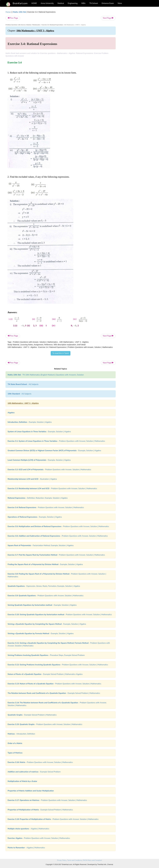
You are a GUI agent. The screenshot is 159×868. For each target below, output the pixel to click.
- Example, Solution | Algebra (30, 422)
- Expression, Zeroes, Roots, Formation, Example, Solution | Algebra (44, 586)
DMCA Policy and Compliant (92, 860)
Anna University (47, 3)
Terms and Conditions (75, 860)
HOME (34, 3)
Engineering (73, 3)
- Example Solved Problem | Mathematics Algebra (45, 674)
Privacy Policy (62, 860)
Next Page (108, 18)
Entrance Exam (108, 3)
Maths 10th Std (20, 12)
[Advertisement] (136, 50)
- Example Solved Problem (34, 772)
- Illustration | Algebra (32, 479)
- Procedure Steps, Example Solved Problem (46, 655)
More (120, 3)
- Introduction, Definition (21, 734)
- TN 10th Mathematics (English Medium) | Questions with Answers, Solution (46, 375)
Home (8, 12)
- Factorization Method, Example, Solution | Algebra (41, 545)
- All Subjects (23, 384)
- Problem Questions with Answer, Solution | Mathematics (56, 441)
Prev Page (13, 18)
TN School (94, 3)
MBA (83, 3)
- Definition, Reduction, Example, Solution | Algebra (38, 498)
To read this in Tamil (61, 353)
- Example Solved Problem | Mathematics (54, 693)
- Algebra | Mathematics (28, 829)
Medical (61, 3)
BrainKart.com (20, 3)
